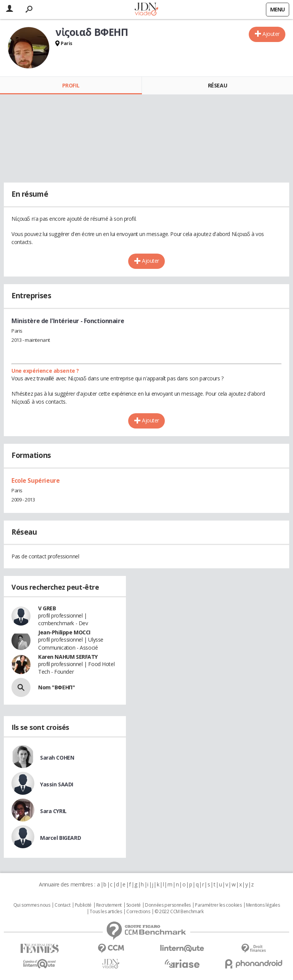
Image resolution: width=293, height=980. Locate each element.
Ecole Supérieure (35, 480)
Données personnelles (168, 905)
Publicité (83, 905)
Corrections (138, 912)
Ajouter (271, 34)
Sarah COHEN (57, 758)
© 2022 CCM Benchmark (179, 912)
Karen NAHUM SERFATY (68, 657)
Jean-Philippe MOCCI (64, 632)
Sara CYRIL (53, 811)
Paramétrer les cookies (218, 905)
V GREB (47, 608)
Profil (71, 85)
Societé (134, 905)
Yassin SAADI (57, 784)
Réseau (217, 85)
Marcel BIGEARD (60, 838)
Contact (62, 905)
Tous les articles (106, 912)
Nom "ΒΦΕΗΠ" (56, 687)
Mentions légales (263, 905)
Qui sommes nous (32, 905)
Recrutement (109, 905)
